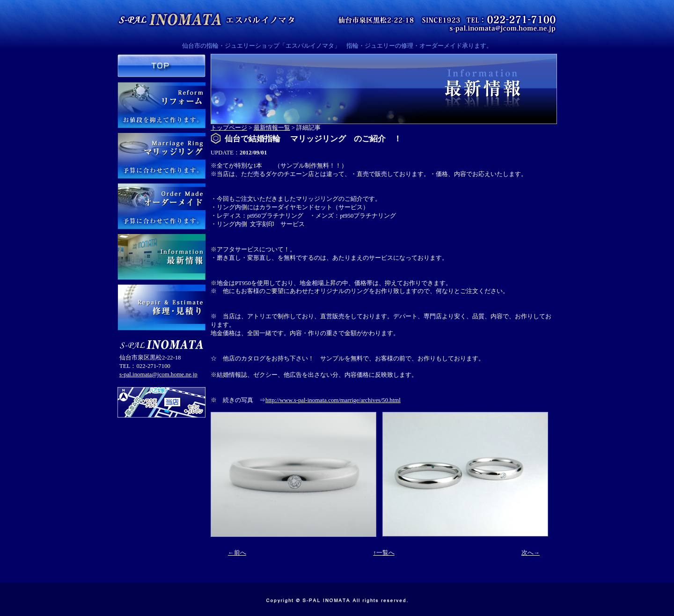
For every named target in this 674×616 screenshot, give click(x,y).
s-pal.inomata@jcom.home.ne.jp (158, 374)
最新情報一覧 (272, 128)
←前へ (237, 553)
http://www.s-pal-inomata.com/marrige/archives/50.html (333, 400)
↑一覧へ (384, 553)
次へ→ (531, 553)
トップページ (229, 128)
